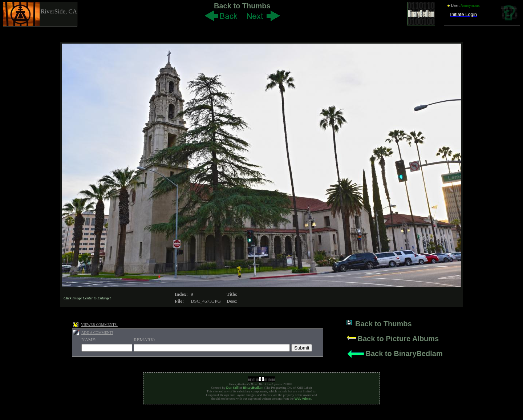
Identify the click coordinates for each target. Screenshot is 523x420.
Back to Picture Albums (398, 339)
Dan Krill (232, 388)
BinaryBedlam (253, 388)
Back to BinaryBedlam (404, 354)
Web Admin (303, 399)
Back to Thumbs (242, 6)
